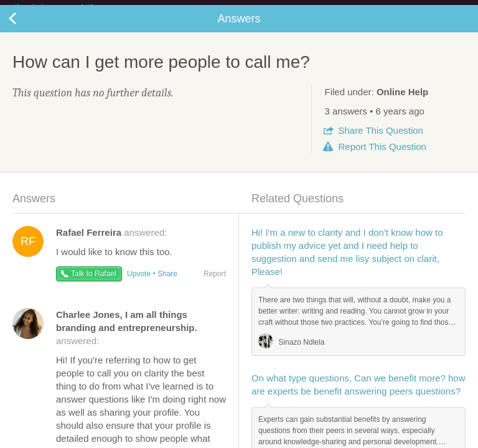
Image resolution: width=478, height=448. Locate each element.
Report (382, 156)
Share (380, 140)
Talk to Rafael (94, 284)
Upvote (139, 284)
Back (25, 29)
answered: (111, 242)
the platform (67, 7)
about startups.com (429, 8)
